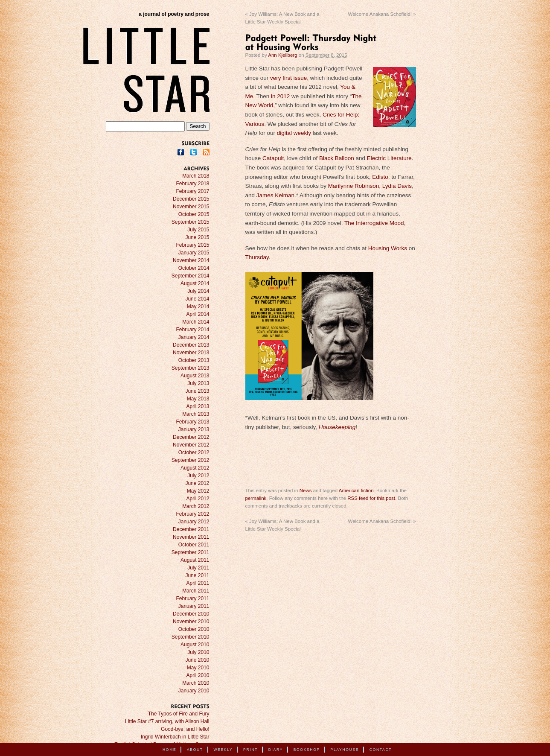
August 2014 (195, 283)
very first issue (288, 78)
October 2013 (194, 360)
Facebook (181, 152)
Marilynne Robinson (354, 186)
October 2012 (194, 452)
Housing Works (388, 248)
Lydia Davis (397, 186)
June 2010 (197, 660)
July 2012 (198, 476)
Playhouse (345, 750)
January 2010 (194, 691)
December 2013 (191, 345)
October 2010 (194, 629)
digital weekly (294, 133)
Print (250, 750)
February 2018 (192, 184)
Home (169, 750)
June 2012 (197, 483)
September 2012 (191, 460)
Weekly (223, 750)
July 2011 (198, 568)
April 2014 (198, 314)
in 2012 (279, 96)
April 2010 (198, 675)
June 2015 (197, 237)
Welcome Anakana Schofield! (382, 14)
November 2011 (191, 537)
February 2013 (192, 422)
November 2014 (191, 260)
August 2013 (195, 376)
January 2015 (194, 253)
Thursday (257, 257)
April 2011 (198, 583)
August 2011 (195, 560)
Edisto (380, 177)
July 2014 (198, 291)
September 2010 (191, 637)
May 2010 (198, 668)
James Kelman (275, 195)
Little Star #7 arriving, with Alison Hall (167, 721)
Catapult (273, 158)
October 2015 (194, 214)
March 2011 (196, 591)
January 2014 (194, 337)
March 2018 (196, 176)
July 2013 (198, 383)
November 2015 (191, 207)
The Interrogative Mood (374, 223)
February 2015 (192, 245)
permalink (256, 498)
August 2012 (195, 468)
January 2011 (194, 606)
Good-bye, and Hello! (185, 729)
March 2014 (196, 322)
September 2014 (191, 276)
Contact (381, 750)
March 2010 (196, 683)
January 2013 (194, 429)
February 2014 (192, 330)
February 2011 (192, 598)
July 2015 (198, 230)
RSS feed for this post (371, 498)
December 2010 (191, 614)
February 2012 (192, 514)
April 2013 (198, 406)
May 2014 (198, 306)
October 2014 (194, 268)
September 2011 (191, 552)
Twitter (194, 152)
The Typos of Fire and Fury (179, 714)
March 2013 (196, 414)
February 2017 (192, 191)
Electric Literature (389, 158)
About (195, 750)
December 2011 (191, 529)
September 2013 (191, 368)
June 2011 (197, 575)
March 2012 (196, 506)
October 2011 (194, 545)
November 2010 (191, 622)
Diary (276, 750)
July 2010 (198, 652)
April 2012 (198, 499)
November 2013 (191, 353)
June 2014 (197, 299)
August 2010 (195, 645)
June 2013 (197, 391)
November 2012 (191, 445)
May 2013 (198, 399)
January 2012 (194, 522)
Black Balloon (337, 158)
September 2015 (191, 222)
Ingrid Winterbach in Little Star (175, 737)
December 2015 (191, 199)
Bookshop (307, 750)
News (306, 490)
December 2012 (191, 437)
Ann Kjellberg (282, 55)
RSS (206, 152)
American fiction (356, 490)
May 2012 (198, 491)
